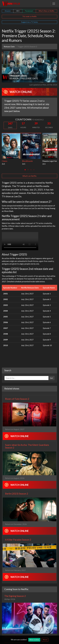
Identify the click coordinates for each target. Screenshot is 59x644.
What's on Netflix (29, 176)
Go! (52, 378)
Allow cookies (34, 640)
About (45, 640)
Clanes (5, 161)
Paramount (29, 11)
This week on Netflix (29, 16)
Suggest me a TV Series (29, 22)
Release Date (9, 47)
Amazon (8, 11)
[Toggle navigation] (54, 4)
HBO (18, 11)
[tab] (25, 170)
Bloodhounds (27, 161)
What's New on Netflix (46, 11)
